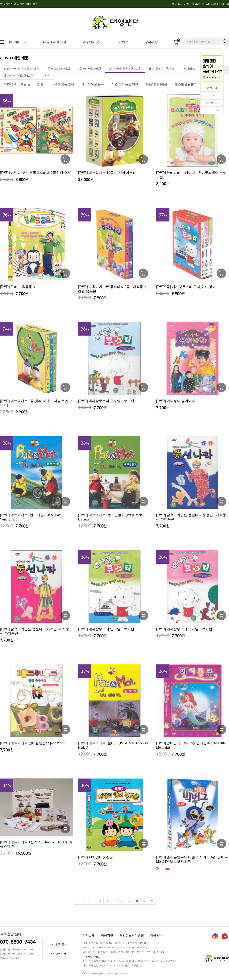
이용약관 (107, 935)
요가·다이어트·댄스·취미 (20, 76)
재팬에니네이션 (156, 84)
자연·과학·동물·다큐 (125, 84)
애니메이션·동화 (93, 84)
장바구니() (212, 4)
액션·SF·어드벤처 (90, 69)
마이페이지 (198, 4)
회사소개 (89, 935)
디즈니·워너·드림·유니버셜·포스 (25, 84)
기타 (47, 76)
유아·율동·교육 (64, 84)
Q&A (212, 95)
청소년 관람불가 (186, 84)
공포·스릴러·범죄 (59, 69)
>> (152, 901)
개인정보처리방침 (132, 935)
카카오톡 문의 (58, 944)
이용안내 (156, 935)
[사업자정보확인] (91, 956)
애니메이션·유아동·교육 (125, 69)
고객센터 (224, 4)
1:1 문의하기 (58, 954)
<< (77, 901)
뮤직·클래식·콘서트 (161, 69)
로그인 (187, 4)
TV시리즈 (189, 69)
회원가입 (177, 4)
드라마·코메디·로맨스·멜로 (22, 69)
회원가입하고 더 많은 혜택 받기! (19, 4)
